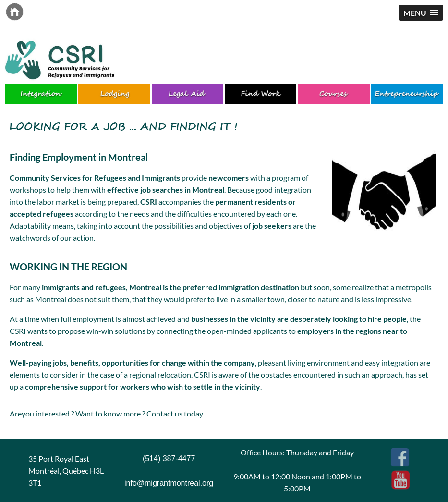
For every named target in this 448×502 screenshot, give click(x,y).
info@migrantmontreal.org (169, 483)
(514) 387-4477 (169, 459)
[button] (421, 13)
